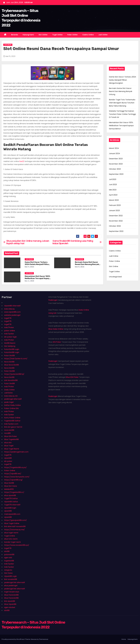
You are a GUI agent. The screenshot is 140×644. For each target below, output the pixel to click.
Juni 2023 (113, 185)
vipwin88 (8, 458)
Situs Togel (9, 446)
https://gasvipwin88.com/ (15, 520)
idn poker (8, 461)
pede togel (9, 402)
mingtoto (8, 570)
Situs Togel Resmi (12, 449)
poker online (10, 331)
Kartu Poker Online (12, 418)
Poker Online (72, 35)
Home (124, 639)
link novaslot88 (11, 579)
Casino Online (88, 35)
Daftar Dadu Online (12, 405)
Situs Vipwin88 (10, 604)
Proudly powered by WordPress (13, 639)
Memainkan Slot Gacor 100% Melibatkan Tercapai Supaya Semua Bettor (38, 278)
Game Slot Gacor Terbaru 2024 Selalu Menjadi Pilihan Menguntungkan (37, 264)
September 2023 (116, 174)
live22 (22, 161)
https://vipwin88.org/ (13, 480)
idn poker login (10, 337)
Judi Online (103, 35)
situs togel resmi (11, 533)
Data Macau (9, 309)
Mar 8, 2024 (80, 267)
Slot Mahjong (10, 346)
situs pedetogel (11, 586)
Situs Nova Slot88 (11, 365)
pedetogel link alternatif (15, 582)
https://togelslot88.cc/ (14, 492)
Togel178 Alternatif (12, 505)
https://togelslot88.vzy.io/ (15, 467)
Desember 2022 (116, 216)
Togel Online (57, 35)
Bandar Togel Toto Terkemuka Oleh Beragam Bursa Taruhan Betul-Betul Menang (122, 103)
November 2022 (116, 221)
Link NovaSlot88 (11, 380)
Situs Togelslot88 (11, 439)
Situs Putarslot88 (11, 595)
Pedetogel (53, 300)
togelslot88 (9, 561)
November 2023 (116, 164)
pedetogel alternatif (13, 399)
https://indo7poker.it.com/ (16, 359)
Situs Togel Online (12, 523)
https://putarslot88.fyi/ (14, 374)
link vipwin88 (10, 601)
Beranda (15, 35)
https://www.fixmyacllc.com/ (17, 477)
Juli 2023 (113, 179)
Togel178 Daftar (11, 498)
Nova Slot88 (9, 362)
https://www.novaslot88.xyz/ (17, 545)
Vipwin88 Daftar (11, 502)
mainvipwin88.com (12, 514)
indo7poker (9, 334)
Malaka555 (9, 489)
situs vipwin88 (10, 495)
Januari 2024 (114, 153)
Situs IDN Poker (11, 436)
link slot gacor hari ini (13, 427)
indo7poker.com (11, 424)
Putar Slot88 (9, 356)
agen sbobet (10, 607)
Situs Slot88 (9, 483)
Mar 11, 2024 (29, 267)
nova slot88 (9, 430)
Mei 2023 (113, 190)
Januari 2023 (114, 210)
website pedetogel (12, 315)
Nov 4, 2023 (29, 281)
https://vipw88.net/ (13, 474)
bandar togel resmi (12, 542)
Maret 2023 (114, 200)
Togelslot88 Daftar (12, 421)
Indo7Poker (9, 327)
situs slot (8, 443)
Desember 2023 (116, 159)
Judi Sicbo (8, 393)
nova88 (7, 433)
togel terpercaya (12, 592)
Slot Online (43, 35)
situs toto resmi (11, 539)
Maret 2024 (114, 148)
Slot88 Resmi (10, 343)
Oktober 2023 (115, 169)
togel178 (8, 318)
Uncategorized (115, 277)
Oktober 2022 (115, 226)
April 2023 (113, 195)
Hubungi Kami (28, 35)
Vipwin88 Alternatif (12, 306)
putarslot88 (9, 555)
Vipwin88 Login (10, 576)
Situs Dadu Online (56, 329)
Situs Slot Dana (10, 486)
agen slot (8, 558)
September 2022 (116, 231)
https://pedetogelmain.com (16, 452)
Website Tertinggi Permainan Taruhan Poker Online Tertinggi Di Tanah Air (122, 114)
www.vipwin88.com (12, 312)
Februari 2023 (115, 205)
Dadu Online (9, 390)
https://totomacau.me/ (14, 530)
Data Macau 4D (11, 396)
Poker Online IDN (11, 408)
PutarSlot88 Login (12, 349)
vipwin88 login (10, 508)
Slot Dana (8, 573)
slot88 (7, 551)
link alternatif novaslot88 (15, 526)
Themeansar (44, 639)
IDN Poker (57, 342)
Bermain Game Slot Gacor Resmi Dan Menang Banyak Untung (87, 264)
